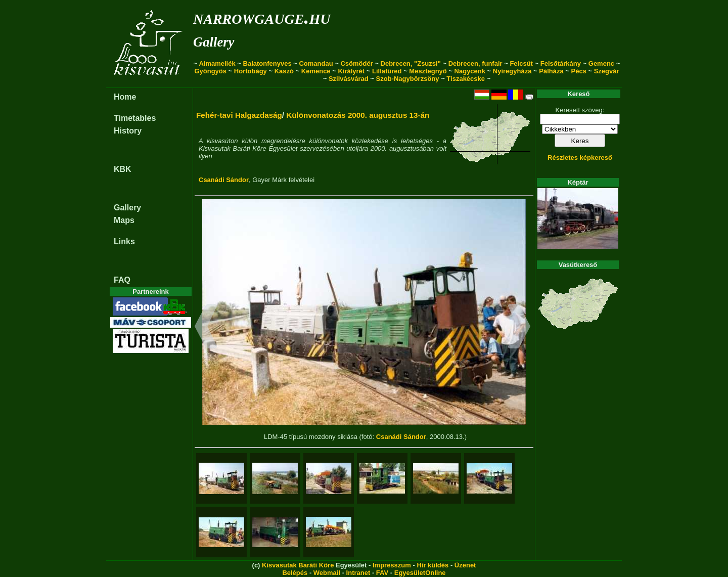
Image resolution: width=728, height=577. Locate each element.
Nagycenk (470, 71)
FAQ (122, 280)
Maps (124, 220)
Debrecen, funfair (475, 63)
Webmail (327, 573)
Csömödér (356, 63)
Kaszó (284, 71)
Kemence (316, 71)
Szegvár (607, 71)
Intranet (358, 573)
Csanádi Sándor (224, 180)
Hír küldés (433, 565)
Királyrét (351, 71)
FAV (382, 573)
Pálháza (551, 71)
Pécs (579, 71)
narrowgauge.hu (262, 17)
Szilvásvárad (349, 79)
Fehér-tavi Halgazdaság (239, 115)
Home (125, 97)
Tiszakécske (466, 79)
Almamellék (217, 63)
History (128, 131)
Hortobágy (251, 71)
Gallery (214, 42)
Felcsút (521, 63)
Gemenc (601, 63)
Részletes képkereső (580, 158)
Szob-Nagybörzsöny (408, 79)
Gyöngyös (210, 71)
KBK (123, 169)
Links (124, 241)
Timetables (135, 118)
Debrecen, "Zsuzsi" (411, 63)
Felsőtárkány (561, 63)
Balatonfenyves (267, 63)
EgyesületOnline (420, 573)
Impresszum (392, 565)
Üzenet (465, 565)
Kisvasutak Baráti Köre (298, 565)
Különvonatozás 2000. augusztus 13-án (358, 115)
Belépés (295, 573)
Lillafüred (387, 71)
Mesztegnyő (428, 71)
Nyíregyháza (512, 71)
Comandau (316, 63)
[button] (206, 328)
